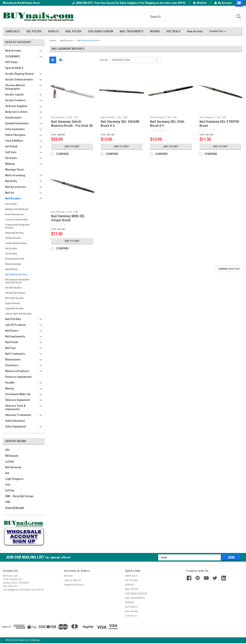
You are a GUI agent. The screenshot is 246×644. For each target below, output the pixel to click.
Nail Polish (12, 342)
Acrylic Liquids (14, 95)
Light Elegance (14, 479)
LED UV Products (16, 325)
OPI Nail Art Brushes (15, 293)
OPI (7, 450)
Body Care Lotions (16, 112)
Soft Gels (11, 152)
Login (67, 580)
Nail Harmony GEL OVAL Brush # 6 (167, 124)
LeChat (10, 462)
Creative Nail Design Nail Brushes (17, 226)
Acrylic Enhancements (19, 79)
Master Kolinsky (13, 264)
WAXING (155, 31)
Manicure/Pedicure (17, 371)
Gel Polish (11, 146)
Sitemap (35, 640)
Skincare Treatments (18, 415)
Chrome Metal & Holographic (15, 87)
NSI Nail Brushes (13, 288)
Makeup (10, 164)
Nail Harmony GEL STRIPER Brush (219, 124)
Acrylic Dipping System (20, 74)
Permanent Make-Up (18, 394)
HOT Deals (11, 62)
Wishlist (200, 3)
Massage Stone (15, 170)
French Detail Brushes (16, 243)
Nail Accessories (15, 187)
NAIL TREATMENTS (132, 31)
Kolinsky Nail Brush (15, 259)
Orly (8, 485)
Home (53, 41)
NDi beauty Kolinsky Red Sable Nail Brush (17, 281)
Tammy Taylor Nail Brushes (18, 314)
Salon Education (15, 421)
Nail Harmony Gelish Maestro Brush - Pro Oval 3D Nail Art (72, 126)
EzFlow (10, 490)
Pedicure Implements (18, 377)
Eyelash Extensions (17, 123)
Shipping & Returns (74, 585)
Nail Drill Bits (13, 319)
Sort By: (104, 60)
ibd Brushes (11, 254)
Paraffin (10, 383)
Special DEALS (14, 68)
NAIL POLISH (73, 31)
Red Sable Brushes (15, 298)
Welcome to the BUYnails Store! (21, 3)
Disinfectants (13, 118)
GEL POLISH (34, 31)
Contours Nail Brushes (16, 220)
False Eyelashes (15, 129)
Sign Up (77, 580)
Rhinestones (13, 360)
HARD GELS (13, 31)
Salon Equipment (16, 427)
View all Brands (15, 508)
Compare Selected (229, 269)
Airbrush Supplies (16, 106)
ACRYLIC (53, 31)
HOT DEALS (173, 31)
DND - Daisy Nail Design (19, 496)
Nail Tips (10, 348)
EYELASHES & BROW (101, 31)
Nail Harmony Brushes (16, 274)
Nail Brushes (13, 198)
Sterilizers (12, 365)
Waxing (10, 388)
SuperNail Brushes (14, 308)
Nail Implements (15, 336)
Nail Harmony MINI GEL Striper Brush (68, 218)
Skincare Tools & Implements (15, 407)
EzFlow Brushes (13, 238)
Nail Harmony (13, 467)
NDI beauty (12, 456)
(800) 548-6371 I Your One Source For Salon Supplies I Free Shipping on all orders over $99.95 (128, 3)
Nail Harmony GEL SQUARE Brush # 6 (120, 124)
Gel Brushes (11, 248)
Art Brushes (11, 204)
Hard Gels (11, 158)
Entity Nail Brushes (14, 233)
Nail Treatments (15, 354)
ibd (7, 473)
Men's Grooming (15, 175)
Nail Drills (11, 181)
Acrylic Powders (15, 100)
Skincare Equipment (18, 400)
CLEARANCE (13, 56)
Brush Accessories (14, 214)
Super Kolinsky (13, 303)
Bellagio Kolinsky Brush (17, 209)
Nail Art (10, 193)
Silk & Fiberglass (15, 135)
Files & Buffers (14, 141)
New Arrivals (195, 31)
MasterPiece (11, 269)
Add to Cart (72, 146)
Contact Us (218, 31)
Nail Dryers (12, 331)
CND (8, 502)
